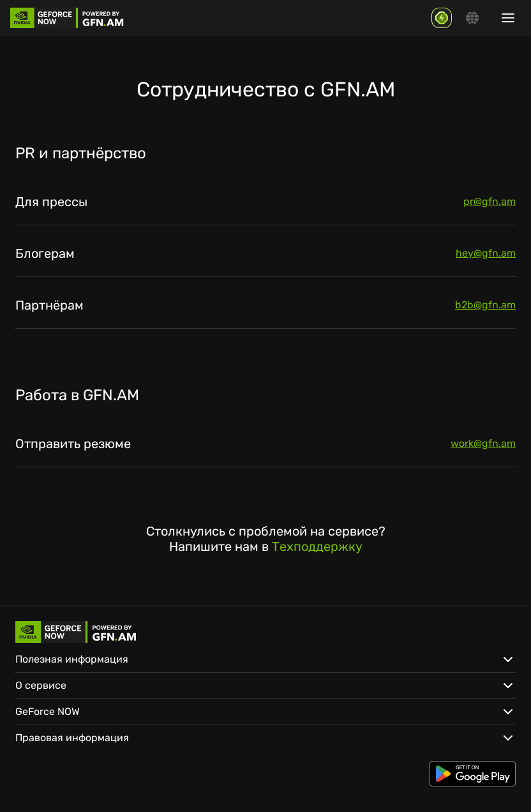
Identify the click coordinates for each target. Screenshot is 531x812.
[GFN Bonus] (442, 18)
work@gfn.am (483, 443)
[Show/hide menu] (508, 18)
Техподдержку (317, 546)
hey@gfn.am (486, 253)
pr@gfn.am (490, 201)
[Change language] (472, 18)
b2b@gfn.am (485, 305)
